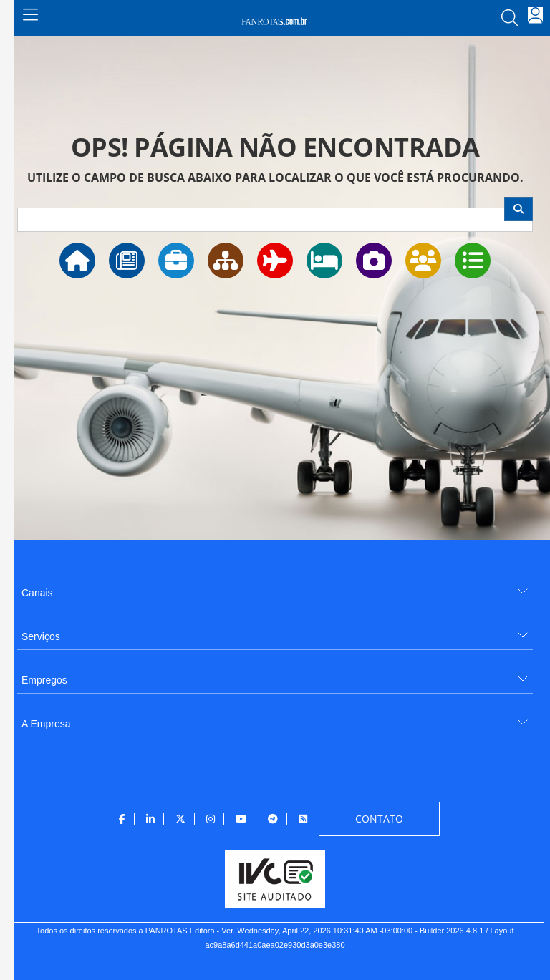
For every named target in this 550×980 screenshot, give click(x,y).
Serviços (41, 636)
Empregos (44, 680)
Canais (37, 593)
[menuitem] (275, 587)
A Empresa (46, 724)
